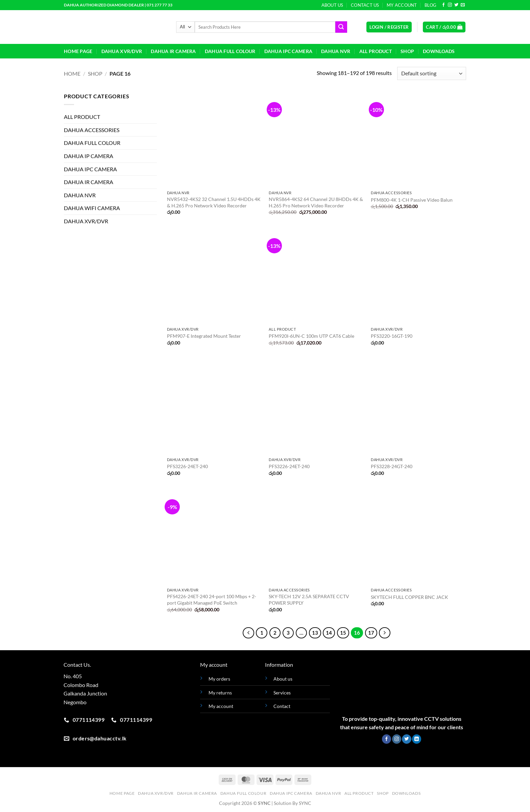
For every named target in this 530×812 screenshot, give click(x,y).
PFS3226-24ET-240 (187, 466)
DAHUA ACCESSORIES (92, 130)
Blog (430, 5)
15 (343, 633)
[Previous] (248, 633)
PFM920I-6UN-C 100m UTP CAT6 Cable (311, 336)
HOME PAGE (78, 51)
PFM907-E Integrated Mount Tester (204, 336)
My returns (220, 693)
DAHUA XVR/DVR (122, 51)
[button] (389, 27)
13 (315, 633)
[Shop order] (432, 73)
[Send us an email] (463, 5)
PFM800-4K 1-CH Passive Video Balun (412, 200)
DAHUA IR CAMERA (173, 51)
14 (329, 633)
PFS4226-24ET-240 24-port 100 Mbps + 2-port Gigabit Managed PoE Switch (212, 600)
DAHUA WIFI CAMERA (92, 208)
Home (72, 73)
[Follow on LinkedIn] (417, 739)
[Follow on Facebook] (443, 5)
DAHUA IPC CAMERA (288, 51)
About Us (332, 5)
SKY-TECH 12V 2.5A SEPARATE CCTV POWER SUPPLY (309, 600)
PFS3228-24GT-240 (392, 466)
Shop (407, 51)
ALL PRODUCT (376, 51)
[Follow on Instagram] (450, 5)
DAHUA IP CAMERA (89, 156)
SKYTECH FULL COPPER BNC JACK (409, 597)
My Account (402, 5)
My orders (219, 679)
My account (221, 706)
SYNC (305, 803)
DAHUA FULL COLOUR (230, 51)
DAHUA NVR (336, 51)
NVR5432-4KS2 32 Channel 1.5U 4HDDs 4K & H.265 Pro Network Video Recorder (214, 202)
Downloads (439, 51)
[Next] (385, 633)
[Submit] (341, 27)
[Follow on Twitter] (456, 5)
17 (371, 633)
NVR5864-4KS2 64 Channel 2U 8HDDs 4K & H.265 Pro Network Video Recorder (316, 202)
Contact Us (365, 5)
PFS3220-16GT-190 (392, 336)
